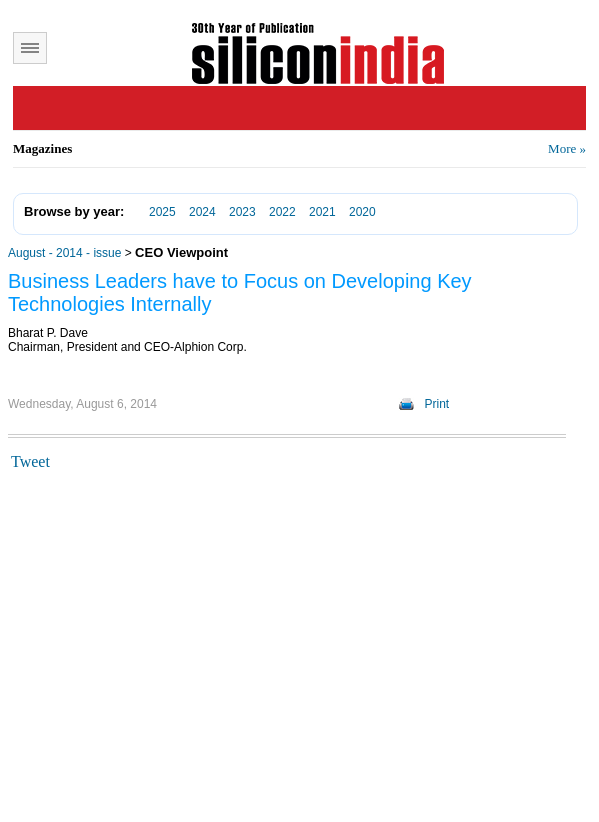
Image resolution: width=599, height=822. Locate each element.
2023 (242, 212)
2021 (322, 212)
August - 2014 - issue (64, 253)
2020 (362, 212)
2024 (202, 212)
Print (437, 404)
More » (567, 148)
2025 (162, 212)
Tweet (30, 461)
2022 (282, 212)
